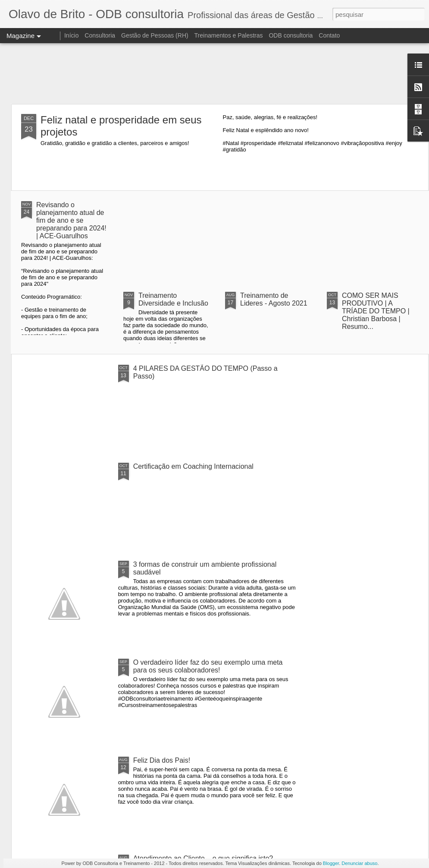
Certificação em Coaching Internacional (193, 466)
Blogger (331, 863)
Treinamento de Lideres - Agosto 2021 (274, 299)
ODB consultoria (291, 35)
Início (71, 35)
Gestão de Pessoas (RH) (155, 35)
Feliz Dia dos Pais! (162, 760)
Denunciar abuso (359, 863)
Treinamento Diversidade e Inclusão (173, 299)
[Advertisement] (214, 73)
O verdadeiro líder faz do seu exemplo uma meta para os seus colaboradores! (208, 666)
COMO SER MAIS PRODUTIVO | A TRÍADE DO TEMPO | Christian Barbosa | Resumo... (376, 311)
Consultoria (100, 35)
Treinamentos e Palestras (229, 35)
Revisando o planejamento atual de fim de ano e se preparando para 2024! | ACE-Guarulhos (71, 220)
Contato (329, 35)
